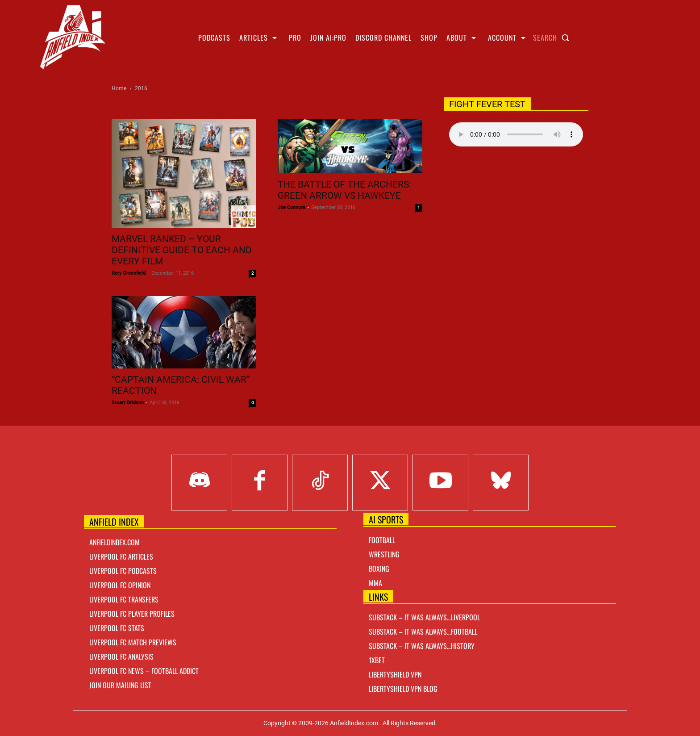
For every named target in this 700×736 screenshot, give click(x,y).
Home (119, 88)
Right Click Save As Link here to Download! (516, 156)
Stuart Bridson (128, 403)
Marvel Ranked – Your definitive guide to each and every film (182, 250)
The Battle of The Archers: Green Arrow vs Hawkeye (344, 190)
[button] (553, 38)
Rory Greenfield (129, 273)
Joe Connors (292, 207)
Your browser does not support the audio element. (516, 134)
